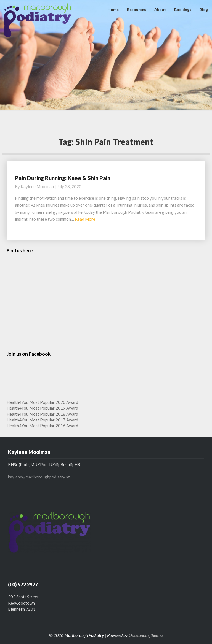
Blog (204, 10)
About (160, 10)
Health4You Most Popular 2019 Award (42, 408)
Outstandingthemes (146, 635)
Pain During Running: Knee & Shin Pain (63, 178)
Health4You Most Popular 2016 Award (42, 426)
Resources (137, 10)
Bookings (183, 10)
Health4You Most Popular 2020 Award (42, 402)
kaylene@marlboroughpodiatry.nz (39, 477)
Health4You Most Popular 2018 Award (42, 414)
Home (113, 10)
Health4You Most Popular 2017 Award (42, 420)
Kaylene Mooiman (37, 186)
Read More (85, 219)
